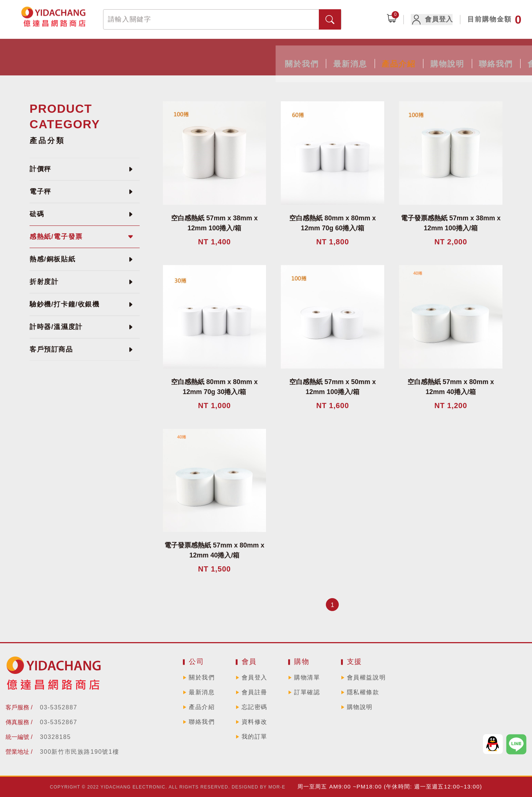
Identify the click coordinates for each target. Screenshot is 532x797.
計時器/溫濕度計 (56, 327)
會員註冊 (255, 692)
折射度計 (44, 282)
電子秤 (40, 191)
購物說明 (294, 55)
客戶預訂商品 (51, 349)
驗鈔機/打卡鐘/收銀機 (65, 304)
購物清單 (307, 677)
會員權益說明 (366, 677)
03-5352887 (59, 707)
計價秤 (40, 169)
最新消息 (182, 55)
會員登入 (436, 20)
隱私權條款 (363, 692)
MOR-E (277, 787)
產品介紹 (238, 55)
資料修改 (255, 722)
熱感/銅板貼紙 (52, 259)
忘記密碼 (255, 707)
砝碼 (37, 214)
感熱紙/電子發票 (56, 237)
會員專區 (406, 55)
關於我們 (126, 55)
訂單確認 (307, 692)
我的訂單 (255, 737)
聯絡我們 (350, 55)
